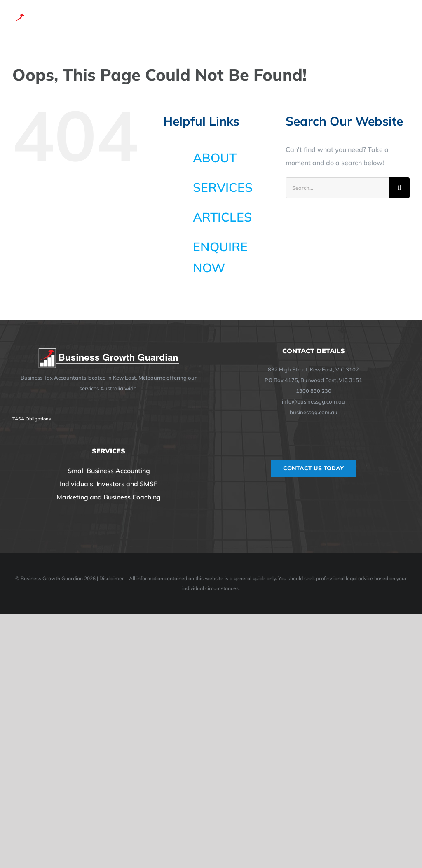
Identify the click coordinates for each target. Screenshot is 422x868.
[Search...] (337, 188)
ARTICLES (222, 217)
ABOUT (215, 158)
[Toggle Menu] (404, 20)
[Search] (399, 188)
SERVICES (223, 187)
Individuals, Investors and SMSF (109, 484)
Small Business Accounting (109, 471)
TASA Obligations (32, 419)
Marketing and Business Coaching (109, 497)
